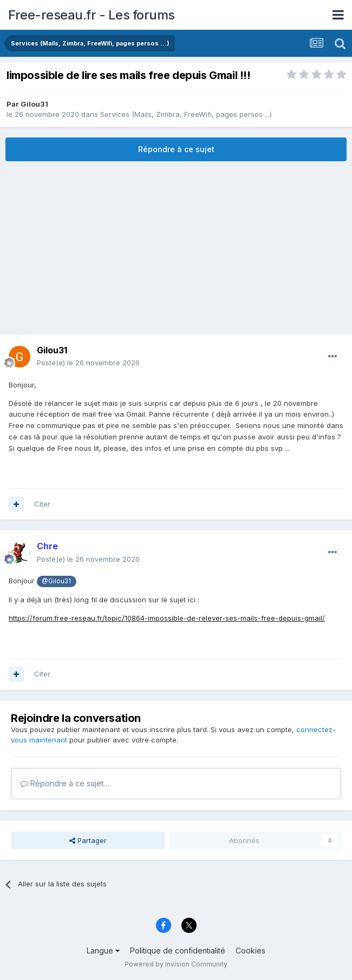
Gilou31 (34, 104)
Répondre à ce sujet (176, 149)
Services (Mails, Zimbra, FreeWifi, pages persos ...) (186, 114)
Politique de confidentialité (178, 951)
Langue (103, 951)
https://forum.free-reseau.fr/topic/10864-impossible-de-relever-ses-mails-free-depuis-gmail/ (167, 618)
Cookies (250, 951)
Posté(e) (88, 363)
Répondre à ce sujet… (65, 783)
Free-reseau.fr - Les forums (92, 15)
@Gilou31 (56, 581)
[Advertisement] (176, 248)
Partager (88, 840)
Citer (42, 504)
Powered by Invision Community (176, 964)
